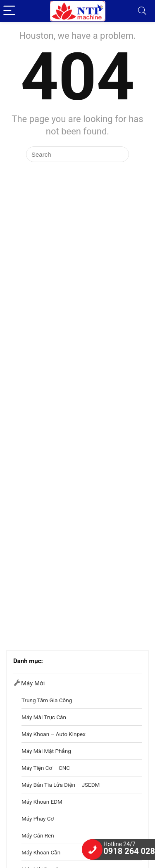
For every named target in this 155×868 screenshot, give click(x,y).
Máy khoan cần (41, 852)
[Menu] (10, 11)
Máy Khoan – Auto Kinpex (54, 734)
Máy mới (33, 683)
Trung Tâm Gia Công (47, 700)
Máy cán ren (38, 835)
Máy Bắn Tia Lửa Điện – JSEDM (61, 785)
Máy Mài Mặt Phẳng (46, 751)
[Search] (142, 11)
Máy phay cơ (38, 819)
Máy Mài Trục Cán (44, 717)
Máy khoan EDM (42, 802)
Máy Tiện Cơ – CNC (46, 768)
